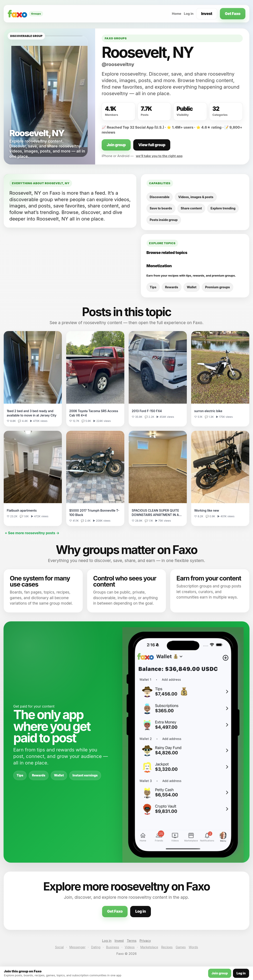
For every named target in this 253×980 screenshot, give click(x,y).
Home (176, 14)
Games (181, 947)
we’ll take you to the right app (159, 156)
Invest (207, 14)
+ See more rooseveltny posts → (32, 533)
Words (193, 947)
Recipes (167, 947)
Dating (96, 947)
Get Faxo (233, 14)
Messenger (78, 947)
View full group (152, 145)
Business (112, 947)
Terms (132, 941)
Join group (116, 145)
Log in (189, 14)
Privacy (145, 941)
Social (59, 947)
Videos (130, 947)
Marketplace (149, 947)
